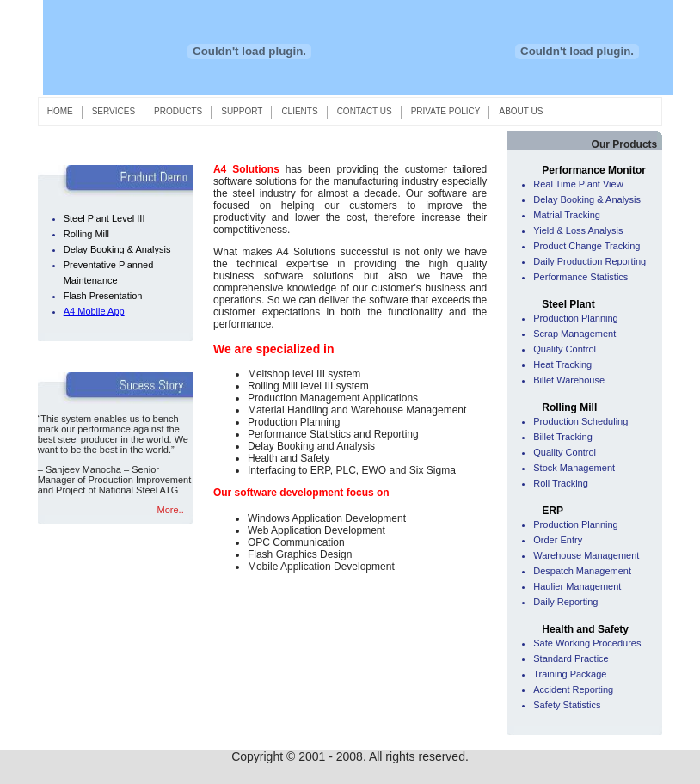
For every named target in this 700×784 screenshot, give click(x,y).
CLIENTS (299, 111)
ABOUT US (521, 111)
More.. (171, 510)
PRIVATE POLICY (446, 111)
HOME (60, 111)
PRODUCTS (178, 111)
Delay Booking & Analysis (117, 249)
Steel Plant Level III (104, 218)
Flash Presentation (103, 296)
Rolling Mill (86, 234)
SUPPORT (241, 111)
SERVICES (113, 111)
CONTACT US (365, 111)
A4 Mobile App (94, 311)
